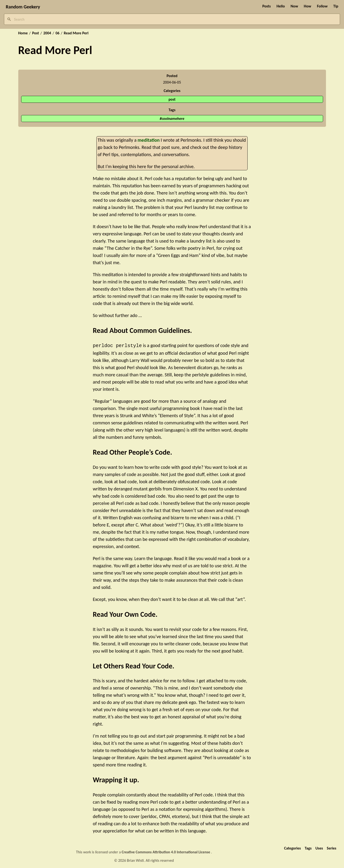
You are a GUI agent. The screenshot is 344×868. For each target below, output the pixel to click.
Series (331, 848)
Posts (266, 6)
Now (294, 6)
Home (23, 33)
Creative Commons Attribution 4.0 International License (166, 852)
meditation (149, 140)
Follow (322, 6)
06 (57, 33)
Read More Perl (76, 33)
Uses (319, 848)
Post (35, 33)
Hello (281, 6)
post (172, 99)
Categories (293, 848)
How (308, 6)
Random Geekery (23, 7)
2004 (47, 33)
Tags (308, 848)
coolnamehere (173, 119)
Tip (336, 6)
